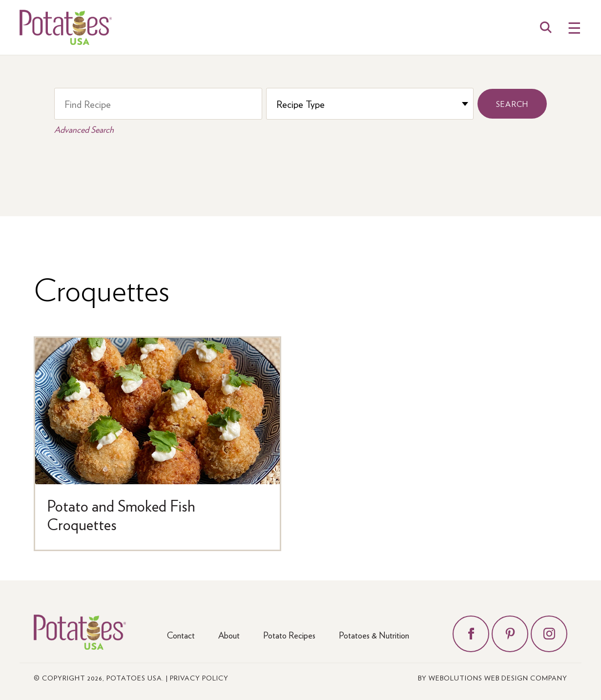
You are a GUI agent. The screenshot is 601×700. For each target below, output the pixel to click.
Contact (181, 635)
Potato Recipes (289, 635)
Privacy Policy (199, 678)
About (229, 635)
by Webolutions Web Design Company (493, 678)
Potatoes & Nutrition (374, 635)
